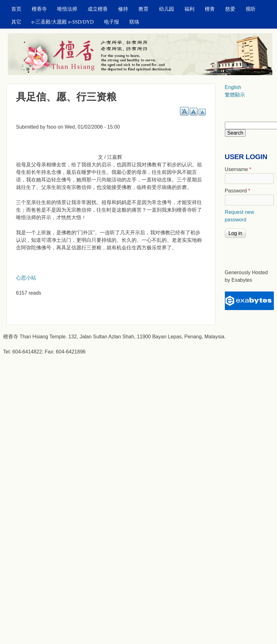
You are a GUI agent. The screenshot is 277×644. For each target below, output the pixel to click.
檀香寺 (39, 9)
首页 (16, 9)
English (233, 87)
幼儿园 (166, 9)
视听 (251, 9)
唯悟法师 (67, 9)
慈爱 (230, 9)
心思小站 (26, 278)
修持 (123, 9)
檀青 (210, 9)
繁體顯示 (235, 95)
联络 (134, 22)
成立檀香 (98, 9)
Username (238, 169)
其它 (16, 22)
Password (238, 191)
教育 (144, 9)
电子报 (111, 22)
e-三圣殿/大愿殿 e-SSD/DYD (63, 22)
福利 (189, 9)
